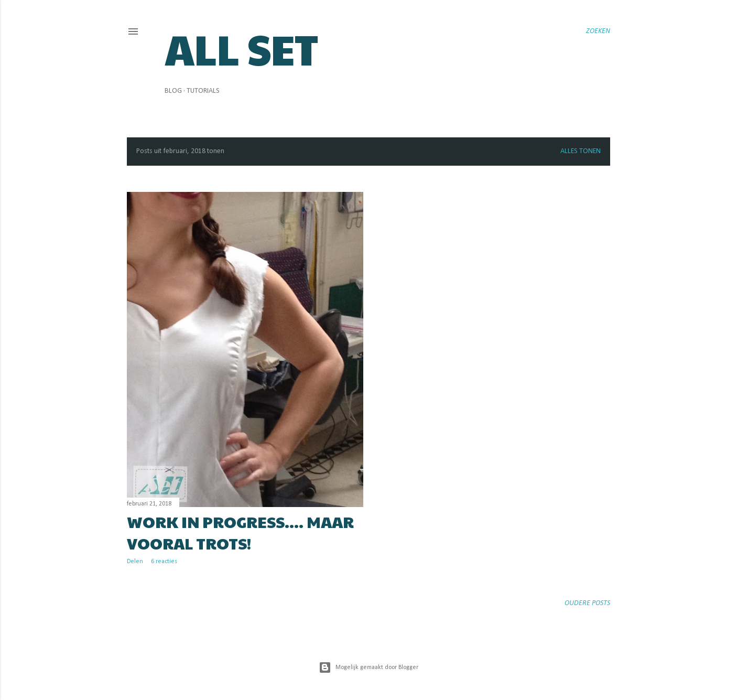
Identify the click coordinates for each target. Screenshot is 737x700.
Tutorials (203, 91)
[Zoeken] (598, 31)
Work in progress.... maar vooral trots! (240, 532)
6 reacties (164, 562)
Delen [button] (135, 562)
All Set (241, 48)
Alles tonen (581, 151)
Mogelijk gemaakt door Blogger (369, 667)
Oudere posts (587, 603)
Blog (173, 91)
